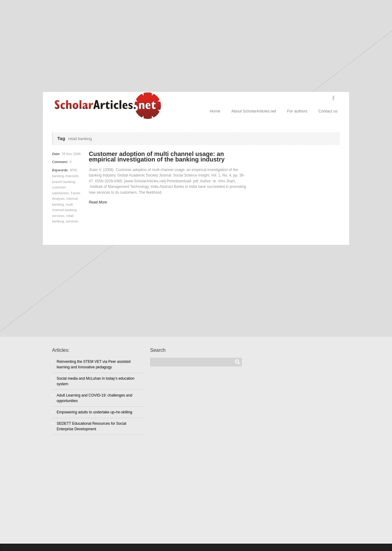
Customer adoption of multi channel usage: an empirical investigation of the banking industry (157, 157)
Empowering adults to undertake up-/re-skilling (94, 412)
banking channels (65, 176)
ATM (73, 170)
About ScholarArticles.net (254, 111)
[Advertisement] (196, 46)
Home (215, 111)
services (72, 221)
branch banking (64, 182)
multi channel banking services (64, 210)
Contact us (328, 111)
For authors (297, 111)
